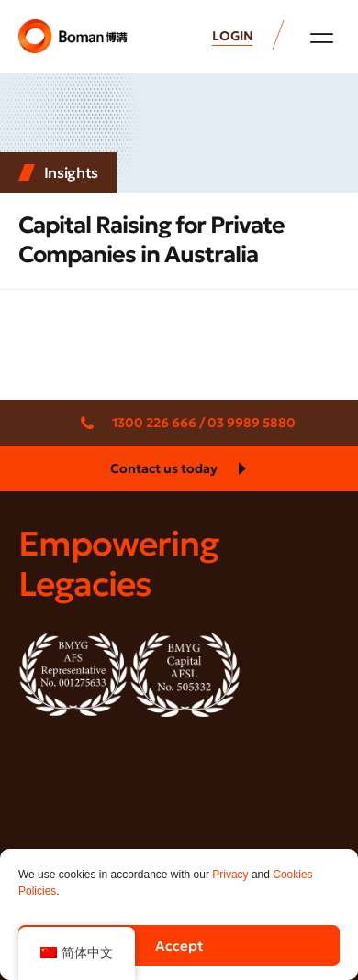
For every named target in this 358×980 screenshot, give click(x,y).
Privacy (230, 875)
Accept (179, 946)
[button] (322, 38)
